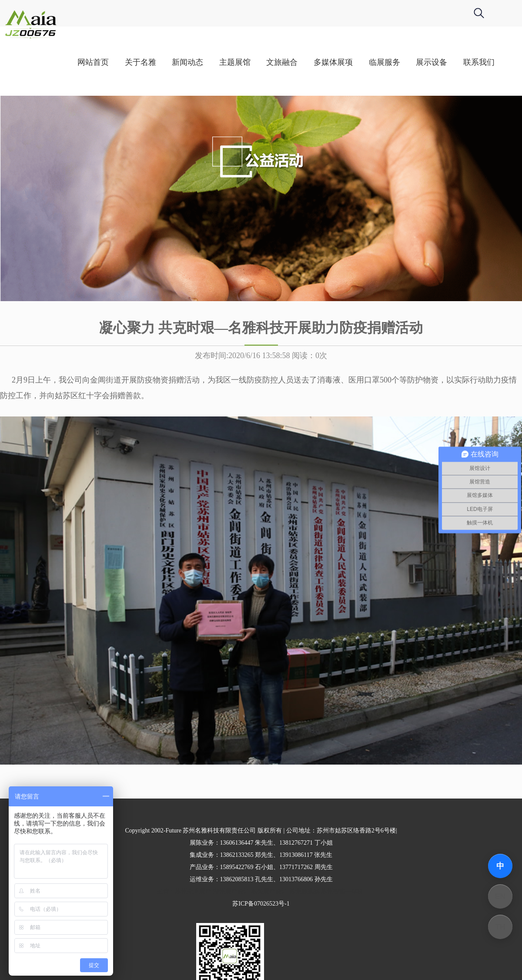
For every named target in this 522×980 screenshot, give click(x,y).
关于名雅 (176, 62)
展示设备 (468, 62)
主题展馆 (271, 62)
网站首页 (129, 62)
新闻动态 (224, 62)
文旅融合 (318, 62)
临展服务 (420, 62)
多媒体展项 (369, 62)
